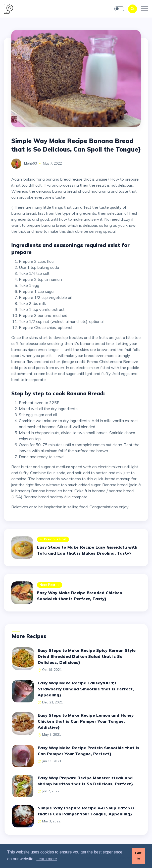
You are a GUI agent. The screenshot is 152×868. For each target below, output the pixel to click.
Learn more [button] (47, 859)
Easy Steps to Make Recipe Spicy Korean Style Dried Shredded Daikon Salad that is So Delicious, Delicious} (87, 656)
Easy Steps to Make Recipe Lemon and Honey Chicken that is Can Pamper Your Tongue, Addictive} (86, 721)
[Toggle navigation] (144, 9)
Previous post (53, 539)
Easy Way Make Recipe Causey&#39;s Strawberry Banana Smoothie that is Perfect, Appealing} (86, 689)
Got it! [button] (138, 856)
